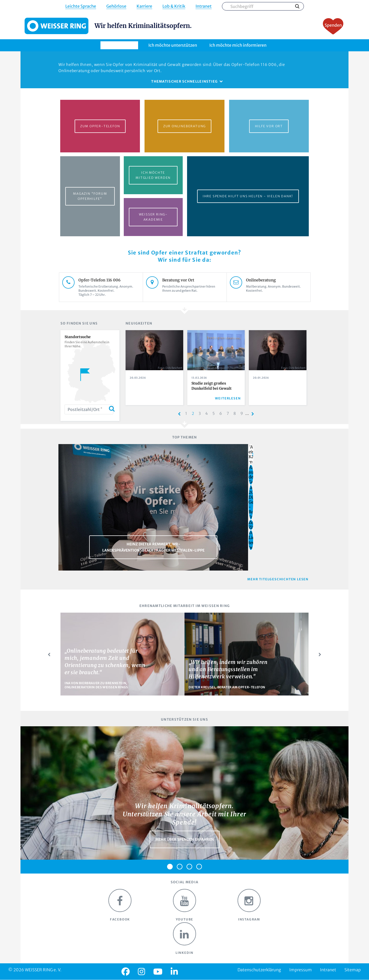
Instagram (249, 905)
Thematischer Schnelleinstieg (184, 81)
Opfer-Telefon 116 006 (107, 280)
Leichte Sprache (81, 6)
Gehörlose (116, 6)
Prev (49, 655)
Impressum (301, 970)
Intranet (204, 6)
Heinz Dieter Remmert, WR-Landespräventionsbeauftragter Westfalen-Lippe (153, 547)
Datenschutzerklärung (259, 970)
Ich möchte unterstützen (173, 45)
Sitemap (353, 970)
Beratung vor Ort (191, 280)
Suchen (297, 6)
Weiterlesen (228, 398)
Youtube (184, 905)
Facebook (120, 905)
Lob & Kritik (174, 6)
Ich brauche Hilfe (119, 45)
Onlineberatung (274, 280)
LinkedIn (184, 938)
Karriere (144, 6)
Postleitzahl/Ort (85, 409)
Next (320, 655)
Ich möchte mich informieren (238, 45)
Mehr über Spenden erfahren (185, 839)
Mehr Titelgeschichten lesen (278, 579)
